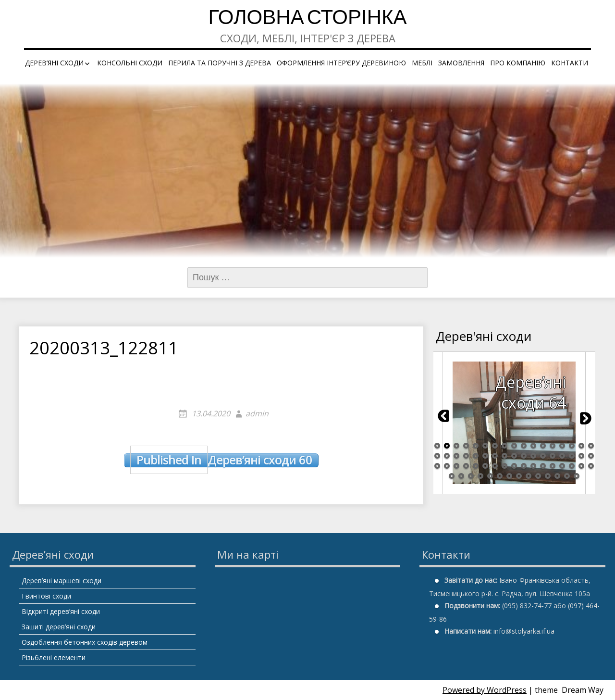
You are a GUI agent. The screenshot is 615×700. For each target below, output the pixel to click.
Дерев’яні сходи (54, 63)
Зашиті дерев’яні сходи (59, 627)
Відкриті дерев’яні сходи (61, 611)
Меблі (422, 63)
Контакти (570, 63)
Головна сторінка (307, 19)
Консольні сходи (130, 63)
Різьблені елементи (54, 657)
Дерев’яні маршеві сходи (61, 581)
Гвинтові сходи (46, 596)
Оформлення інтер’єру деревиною (341, 63)
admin (257, 413)
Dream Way (583, 690)
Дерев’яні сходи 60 (221, 460)
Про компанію (518, 63)
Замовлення (461, 63)
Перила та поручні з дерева (220, 63)
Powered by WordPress (485, 690)
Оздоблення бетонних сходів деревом (85, 642)
